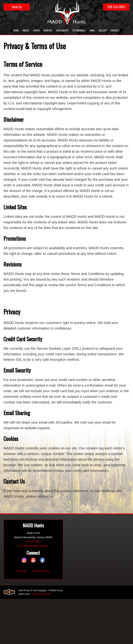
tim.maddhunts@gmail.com (33, 546)
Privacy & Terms (41, 571)
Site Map (22, 571)
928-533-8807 (116, 7)
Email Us (17, 7)
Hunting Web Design (41, 594)
